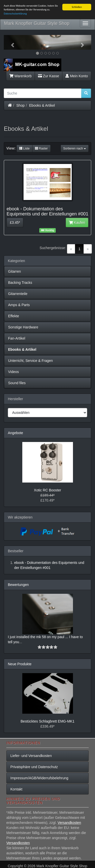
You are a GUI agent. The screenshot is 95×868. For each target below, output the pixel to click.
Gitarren (15, 271)
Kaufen (77, 223)
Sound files (17, 383)
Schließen (77, 7)
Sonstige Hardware (23, 327)
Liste (24, 149)
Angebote (15, 433)
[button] (10, 42)
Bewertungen (18, 585)
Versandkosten (69, 823)
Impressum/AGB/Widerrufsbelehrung (39, 778)
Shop (21, 105)
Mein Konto (77, 76)
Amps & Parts (19, 305)
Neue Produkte (20, 664)
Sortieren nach (75, 149)
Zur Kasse (49, 76)
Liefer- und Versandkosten (31, 756)
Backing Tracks (20, 283)
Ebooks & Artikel (42, 105)
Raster (41, 149)
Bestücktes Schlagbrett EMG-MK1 (47, 721)
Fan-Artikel (17, 338)
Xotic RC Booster (48, 490)
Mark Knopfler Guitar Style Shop (37, 23)
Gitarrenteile (18, 294)
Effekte (14, 316)
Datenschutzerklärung (15, 14)
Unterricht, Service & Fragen (31, 361)
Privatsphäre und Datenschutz (34, 767)
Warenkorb (21, 76)
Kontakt (16, 789)
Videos (14, 372)
